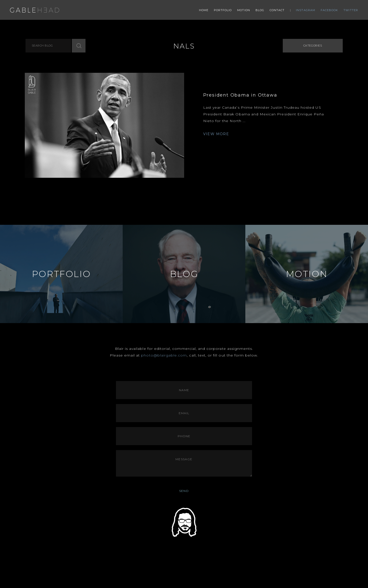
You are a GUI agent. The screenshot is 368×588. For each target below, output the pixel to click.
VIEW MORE (216, 134)
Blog (260, 10)
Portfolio (223, 10)
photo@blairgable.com (164, 355)
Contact (277, 10)
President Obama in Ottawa (240, 95)
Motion (244, 10)
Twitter (351, 10)
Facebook (329, 10)
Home (204, 10)
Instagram (306, 10)
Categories (313, 46)
